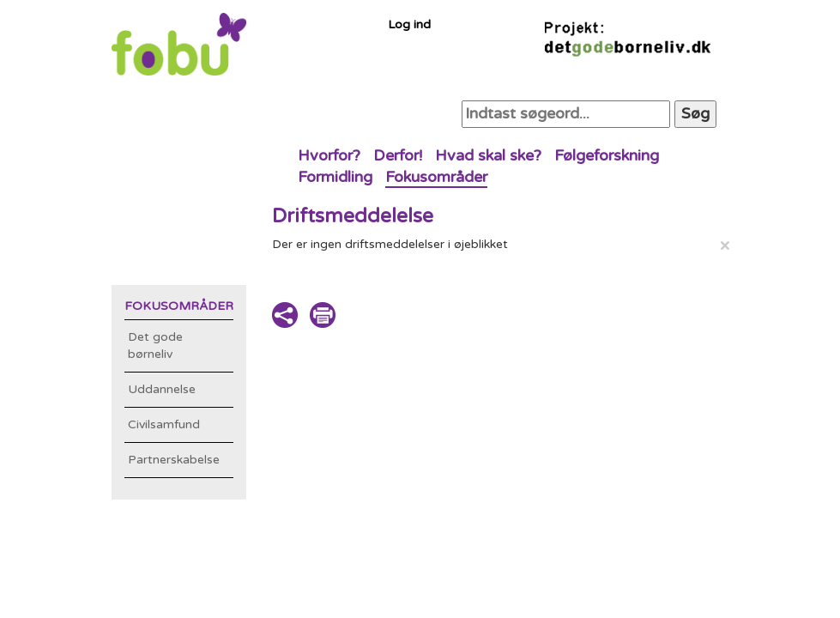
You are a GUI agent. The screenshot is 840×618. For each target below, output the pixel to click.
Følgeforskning (607, 155)
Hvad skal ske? (488, 155)
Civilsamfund (164, 424)
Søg (695, 113)
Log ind (409, 24)
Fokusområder (436, 177)
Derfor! (398, 155)
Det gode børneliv (155, 345)
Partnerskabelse (174, 460)
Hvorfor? (329, 155)
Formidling (335, 177)
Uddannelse (162, 389)
